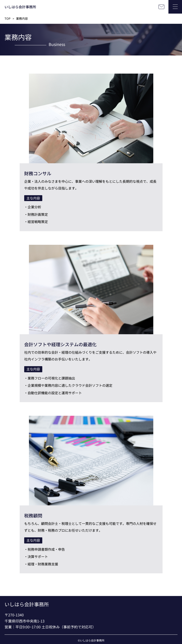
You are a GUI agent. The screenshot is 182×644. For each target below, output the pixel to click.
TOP (7, 18)
